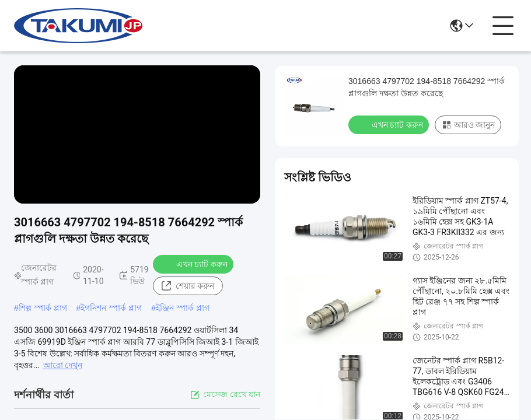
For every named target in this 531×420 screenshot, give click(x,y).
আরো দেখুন (63, 365)
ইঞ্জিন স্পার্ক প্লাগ (183, 308)
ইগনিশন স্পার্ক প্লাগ (111, 308)
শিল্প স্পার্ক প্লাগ (43, 308)
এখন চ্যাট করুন (194, 264)
